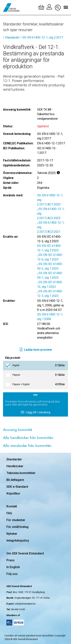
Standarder (14, 459)
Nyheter (12, 534)
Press (11, 560)
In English (13, 567)
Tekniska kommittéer (21, 473)
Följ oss (12, 574)
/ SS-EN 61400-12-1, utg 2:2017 (42, 37)
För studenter (16, 520)
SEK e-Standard (17, 487)
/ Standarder (11, 37)
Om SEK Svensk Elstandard (25, 553)
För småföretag (18, 527)
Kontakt (12, 506)
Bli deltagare (15, 480)
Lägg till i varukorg (35, 412)
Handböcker (15, 466)
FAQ (9, 513)
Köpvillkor (13, 493)
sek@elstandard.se (25, 604)
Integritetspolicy (18, 541)
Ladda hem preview (35, 350)
